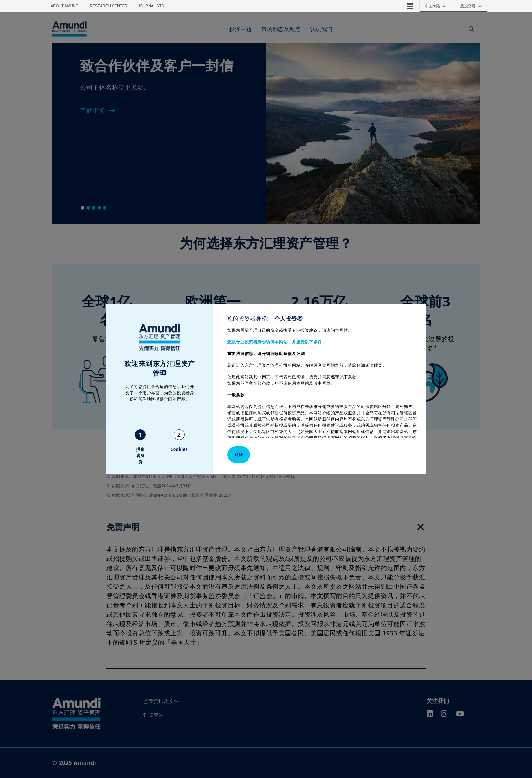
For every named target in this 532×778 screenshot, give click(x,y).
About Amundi (65, 6)
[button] (410, 6)
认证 (239, 454)
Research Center (109, 6)
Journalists (151, 6)
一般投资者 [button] (471, 6)
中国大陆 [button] (437, 6)
